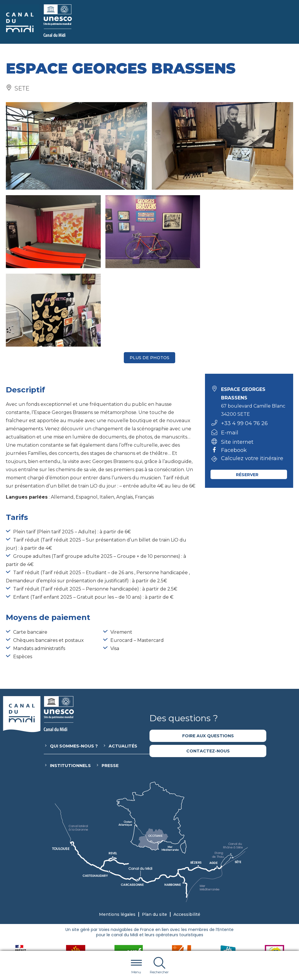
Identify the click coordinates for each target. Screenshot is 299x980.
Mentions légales (117, 836)
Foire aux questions (208, 657)
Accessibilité (187, 836)
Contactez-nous (208, 672)
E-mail (230, 354)
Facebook (234, 372)
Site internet (237, 364)
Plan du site (154, 836)
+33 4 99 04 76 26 (244, 345)
